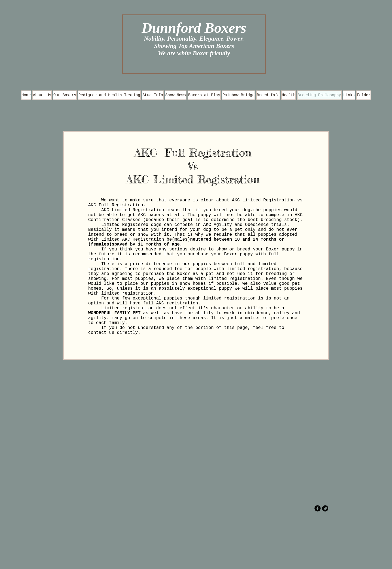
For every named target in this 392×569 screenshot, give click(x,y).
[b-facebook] (318, 508)
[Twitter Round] (325, 508)
